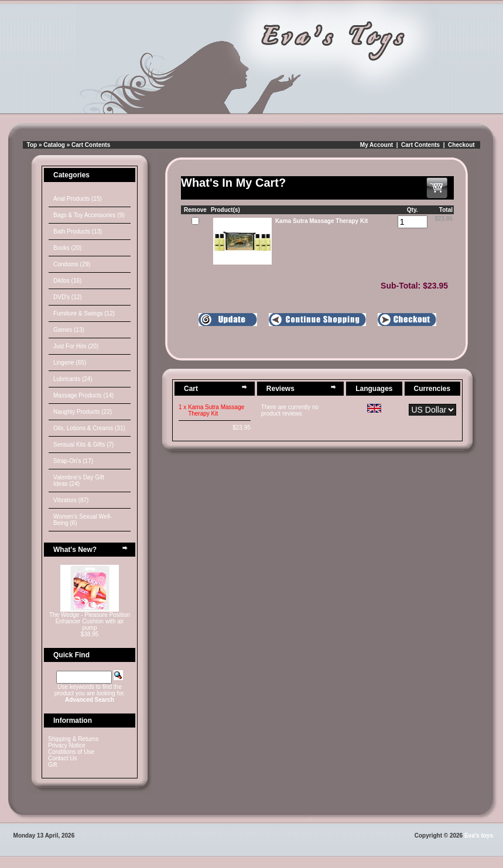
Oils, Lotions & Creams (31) (89, 428)
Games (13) (69, 330)
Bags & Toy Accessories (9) (89, 215)
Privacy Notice (67, 745)
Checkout (461, 145)
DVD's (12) (68, 297)
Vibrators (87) (71, 500)
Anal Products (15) (78, 199)
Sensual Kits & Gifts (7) (83, 445)
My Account (377, 145)
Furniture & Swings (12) (84, 313)
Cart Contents (91, 145)
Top (32, 145)
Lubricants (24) (73, 379)
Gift (53, 765)
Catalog (54, 145)
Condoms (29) (72, 264)
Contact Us (62, 758)
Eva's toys (479, 836)
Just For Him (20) (76, 346)
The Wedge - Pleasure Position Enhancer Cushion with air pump (90, 621)
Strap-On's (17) (73, 461)
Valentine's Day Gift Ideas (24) (79, 481)
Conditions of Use (71, 752)
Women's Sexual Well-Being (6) (83, 520)
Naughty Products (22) (83, 412)
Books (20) (67, 248)
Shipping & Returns (73, 739)
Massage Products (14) (83, 395)
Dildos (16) (67, 281)
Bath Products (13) (78, 231)
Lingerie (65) (70, 363)
